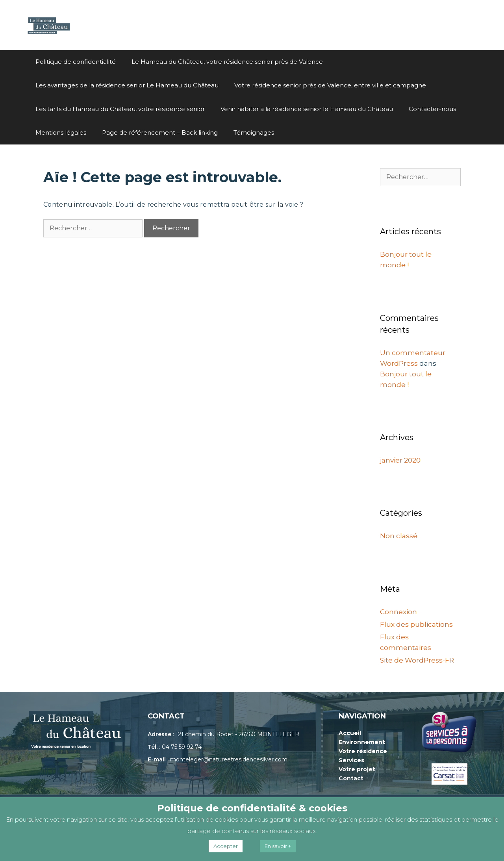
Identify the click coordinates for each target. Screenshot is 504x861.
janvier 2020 (400, 460)
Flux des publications (416, 624)
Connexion (398, 612)
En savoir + (278, 846)
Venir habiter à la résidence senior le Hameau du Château (307, 109)
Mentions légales (61, 132)
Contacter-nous (432, 109)
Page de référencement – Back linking (160, 132)
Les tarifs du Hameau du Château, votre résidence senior (120, 109)
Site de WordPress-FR (417, 660)
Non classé (399, 536)
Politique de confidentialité (76, 62)
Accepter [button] (226, 846)
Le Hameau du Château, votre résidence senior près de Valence (227, 62)
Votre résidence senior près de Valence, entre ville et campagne (330, 85)
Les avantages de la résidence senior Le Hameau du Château (127, 85)
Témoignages (254, 132)
